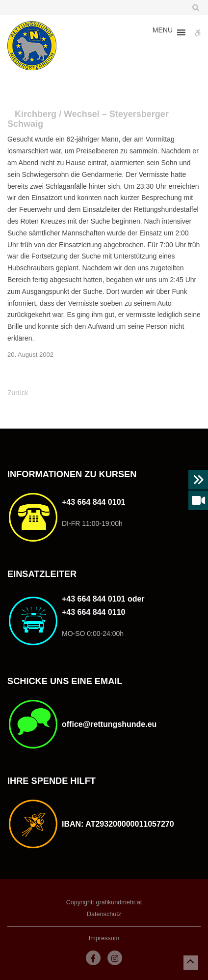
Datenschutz (104, 914)
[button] (163, 32)
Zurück (18, 393)
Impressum (104, 938)
